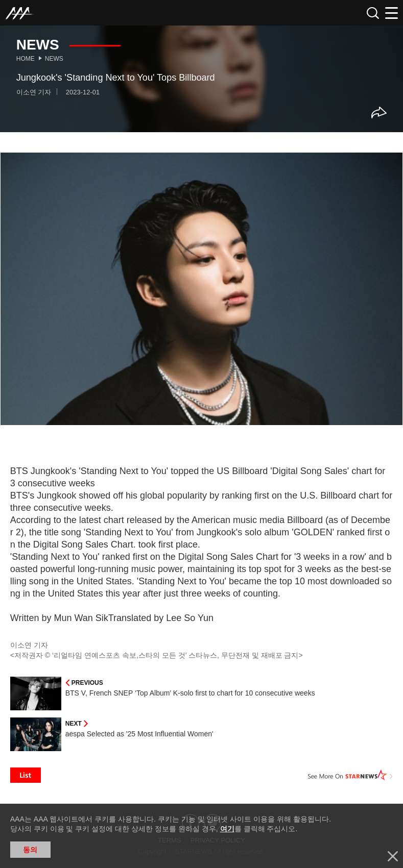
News (54, 59)
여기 (227, 829)
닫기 (393, 856)
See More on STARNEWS (350, 775)
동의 (30, 850)
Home (26, 59)
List (26, 775)
